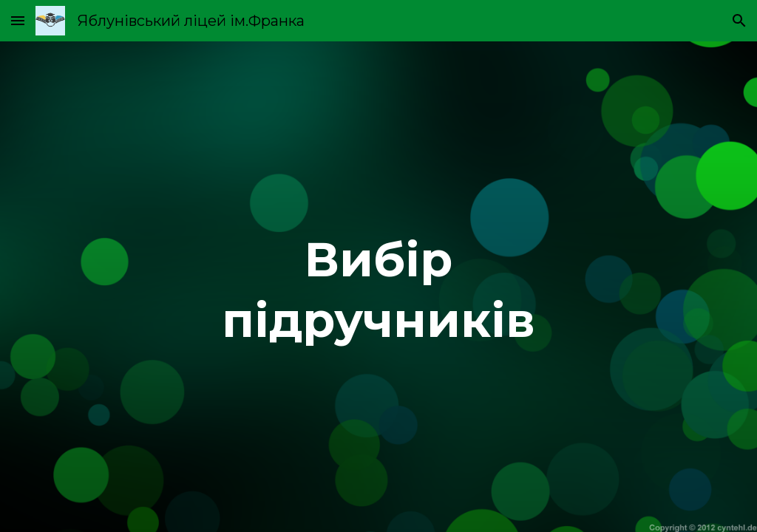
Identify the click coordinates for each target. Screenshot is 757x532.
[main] (378, 287)
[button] (18, 20)
